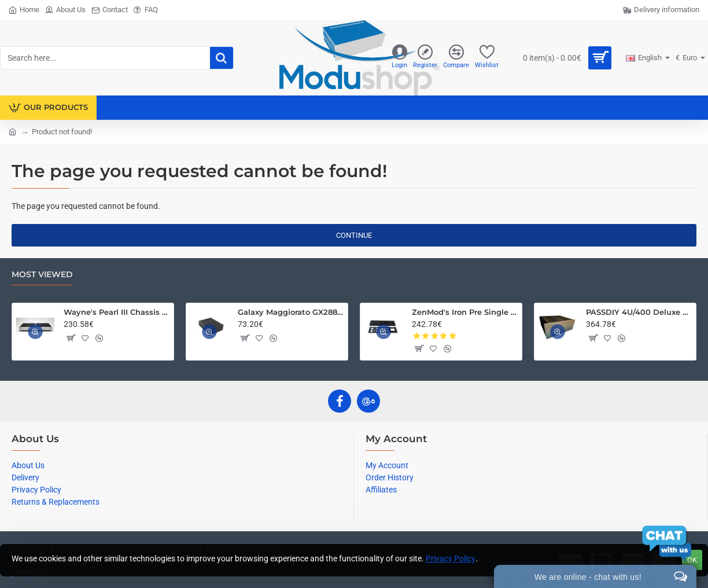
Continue (354, 235)
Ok (692, 560)
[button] (70, 338)
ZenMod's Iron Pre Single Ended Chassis (465, 312)
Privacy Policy (451, 558)
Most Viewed (42, 275)
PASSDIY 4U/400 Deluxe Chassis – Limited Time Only (639, 312)
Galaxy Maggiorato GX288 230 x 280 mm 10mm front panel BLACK (291, 312)
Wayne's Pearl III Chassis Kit (117, 312)
